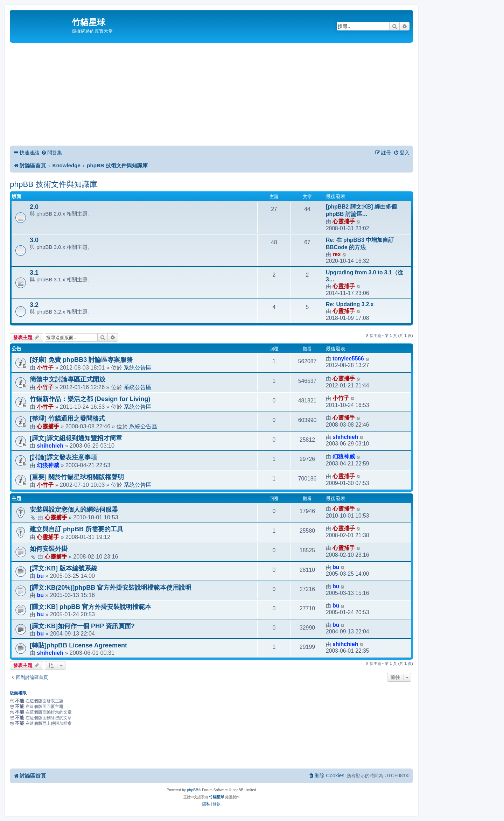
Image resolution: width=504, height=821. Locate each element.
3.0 (34, 240)
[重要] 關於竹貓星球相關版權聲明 (77, 477)
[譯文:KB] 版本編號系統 (64, 568)
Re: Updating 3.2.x (350, 304)
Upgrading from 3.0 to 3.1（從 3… (365, 276)
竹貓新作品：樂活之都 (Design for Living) (90, 399)
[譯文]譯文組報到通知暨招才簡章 (76, 438)
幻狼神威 (48, 465)
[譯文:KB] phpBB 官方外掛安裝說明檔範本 (90, 607)
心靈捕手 (344, 221)
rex (337, 254)
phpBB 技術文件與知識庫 (54, 184)
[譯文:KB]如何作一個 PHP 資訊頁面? (82, 626)
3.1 (34, 273)
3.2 (34, 305)
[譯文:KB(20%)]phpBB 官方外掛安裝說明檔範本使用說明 (111, 588)
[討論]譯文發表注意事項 (63, 457)
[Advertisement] (211, 95)
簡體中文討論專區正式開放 (68, 379)
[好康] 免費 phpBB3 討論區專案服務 (81, 360)
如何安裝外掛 (49, 549)
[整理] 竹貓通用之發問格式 (67, 419)
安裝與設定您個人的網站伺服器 (74, 510)
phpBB (192, 790)
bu (40, 576)
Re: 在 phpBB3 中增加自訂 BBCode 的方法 (360, 244)
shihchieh (50, 445)
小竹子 (45, 367)
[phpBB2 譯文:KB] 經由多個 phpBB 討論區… (361, 210)
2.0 (34, 207)
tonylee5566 (348, 359)
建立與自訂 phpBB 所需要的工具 (76, 529)
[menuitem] (51, 153)
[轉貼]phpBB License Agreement (78, 645)
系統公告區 (138, 367)
